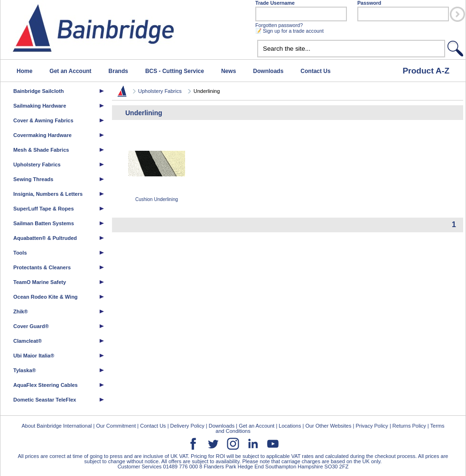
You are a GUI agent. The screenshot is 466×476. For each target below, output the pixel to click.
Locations (290, 426)
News (228, 71)
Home (24, 71)
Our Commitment (116, 426)
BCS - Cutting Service (175, 71)
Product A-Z (426, 71)
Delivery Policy (187, 426)
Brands (118, 71)
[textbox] (351, 49)
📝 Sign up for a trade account (289, 31)
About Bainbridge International (56, 426)
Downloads (268, 71)
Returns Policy (409, 426)
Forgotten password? (279, 25)
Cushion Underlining (157, 169)
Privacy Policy (372, 426)
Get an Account (70, 71)
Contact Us (315, 71)
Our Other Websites (328, 426)
